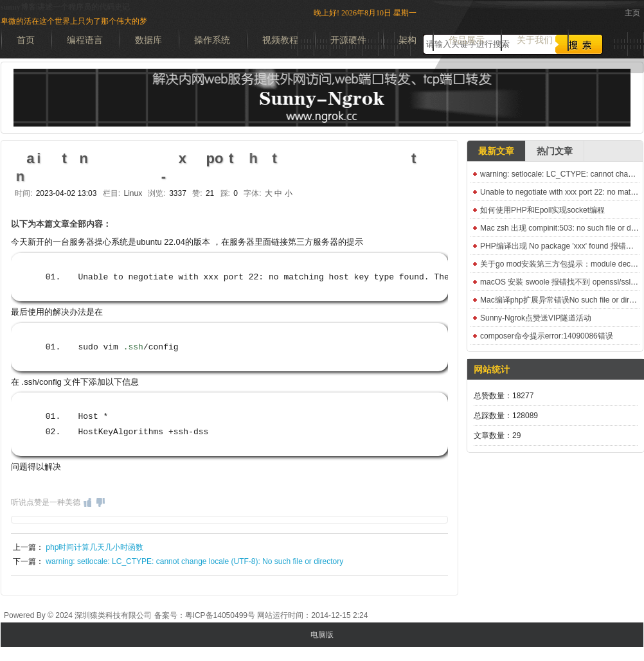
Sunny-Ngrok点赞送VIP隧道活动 (536, 318)
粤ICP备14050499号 (220, 615)
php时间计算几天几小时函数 (94, 547)
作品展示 (467, 40)
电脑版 (322, 635)
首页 (26, 40)
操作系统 (212, 40)
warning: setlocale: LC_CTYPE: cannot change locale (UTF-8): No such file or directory (194, 561)
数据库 (148, 40)
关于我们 (535, 40)
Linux (133, 193)
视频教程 (280, 40)
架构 (407, 40)
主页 (632, 13)
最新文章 (496, 151)
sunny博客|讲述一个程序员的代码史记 (65, 7)
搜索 (579, 44)
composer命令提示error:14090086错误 (547, 336)
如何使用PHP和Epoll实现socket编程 (542, 210)
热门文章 (555, 151)
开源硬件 (348, 40)
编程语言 (85, 40)
